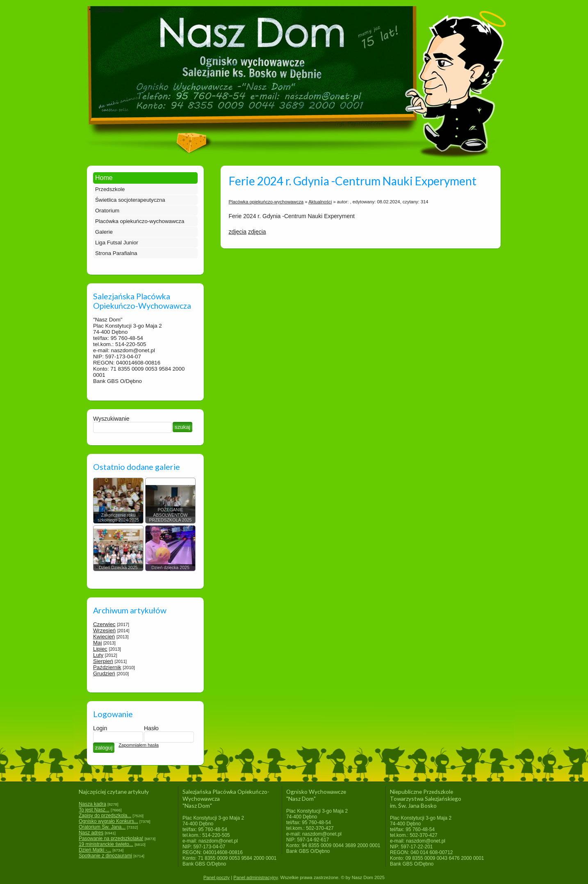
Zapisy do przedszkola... (105, 816)
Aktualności (320, 202)
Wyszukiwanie (111, 419)
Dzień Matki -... (95, 850)
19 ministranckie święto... (106, 844)
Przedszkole (110, 189)
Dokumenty (110, 9)
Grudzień (104, 673)
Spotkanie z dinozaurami (105, 856)
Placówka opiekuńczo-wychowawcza (140, 221)
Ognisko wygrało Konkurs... (108, 821)
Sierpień (103, 661)
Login (100, 728)
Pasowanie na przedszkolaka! (111, 838)
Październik (107, 667)
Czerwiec (104, 624)
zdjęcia (238, 232)
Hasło (151, 728)
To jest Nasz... (94, 810)
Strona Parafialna (116, 253)
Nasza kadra (92, 804)
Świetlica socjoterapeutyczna (130, 200)
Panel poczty (217, 877)
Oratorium (107, 211)
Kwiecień (104, 637)
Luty (98, 655)
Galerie (104, 232)
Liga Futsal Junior (117, 243)
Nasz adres (91, 833)
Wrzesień (104, 630)
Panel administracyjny (255, 877)
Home (104, 178)
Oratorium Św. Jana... (102, 827)
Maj (97, 643)
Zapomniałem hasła (139, 745)
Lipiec (100, 649)
